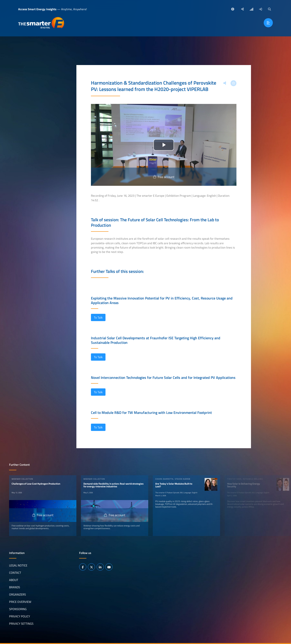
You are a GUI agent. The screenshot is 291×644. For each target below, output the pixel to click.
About (14, 580)
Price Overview (20, 602)
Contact (15, 573)
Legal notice (18, 565)
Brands (15, 587)
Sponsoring (18, 609)
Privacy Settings (21, 624)
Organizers (18, 594)
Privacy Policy (20, 616)
